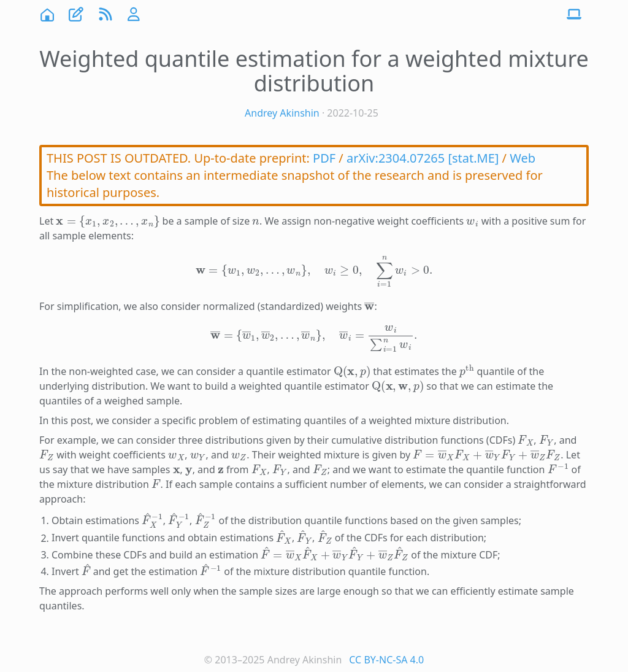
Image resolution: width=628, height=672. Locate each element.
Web (523, 158)
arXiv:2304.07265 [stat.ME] (423, 158)
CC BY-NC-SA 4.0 (386, 660)
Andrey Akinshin (282, 113)
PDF (324, 158)
